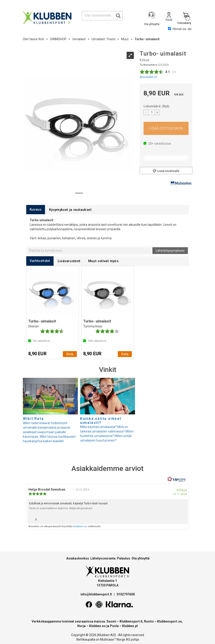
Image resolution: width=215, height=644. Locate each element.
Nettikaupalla (86, 639)
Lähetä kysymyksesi (170, 251)
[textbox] (90, 251)
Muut (125, 39)
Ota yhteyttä (141, 558)
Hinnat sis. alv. (180, 29)
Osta (166, 128)
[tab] (36, 210)
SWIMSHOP (58, 39)
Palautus (124, 558)
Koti (41, 39)
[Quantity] (152, 112)
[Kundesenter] (152, 16)
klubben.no (80, 526)
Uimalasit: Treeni (103, 39)
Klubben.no (97, 626)
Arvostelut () (148, 77)
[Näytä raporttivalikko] (183, 518)
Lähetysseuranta (103, 558)
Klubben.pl (130, 626)
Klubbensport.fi (131, 621)
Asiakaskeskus (78, 558)
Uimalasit (79, 39)
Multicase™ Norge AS (115, 639)
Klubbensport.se (169, 621)
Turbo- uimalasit (147, 39)
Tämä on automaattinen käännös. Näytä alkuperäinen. (61, 508)
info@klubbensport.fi (97, 594)
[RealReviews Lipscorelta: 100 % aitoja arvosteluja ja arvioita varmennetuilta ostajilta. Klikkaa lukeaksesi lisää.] (177, 479)
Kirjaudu (169, 16)
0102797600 (126, 594)
